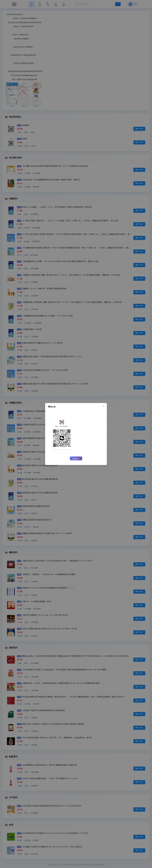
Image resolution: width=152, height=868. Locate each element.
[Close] (104, 406)
